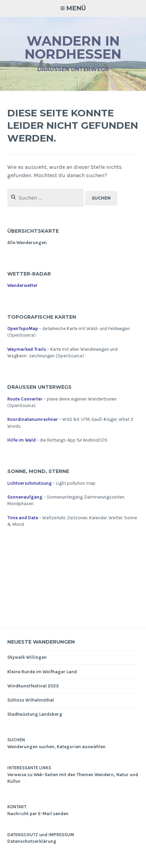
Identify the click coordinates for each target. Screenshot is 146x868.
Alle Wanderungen (27, 243)
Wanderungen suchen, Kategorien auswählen (56, 747)
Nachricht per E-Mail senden (38, 814)
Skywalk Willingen (27, 657)
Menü (76, 8)
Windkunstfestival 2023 (33, 686)
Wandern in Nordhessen (73, 47)
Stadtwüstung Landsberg (35, 714)
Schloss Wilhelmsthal (31, 700)
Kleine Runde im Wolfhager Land (42, 672)
